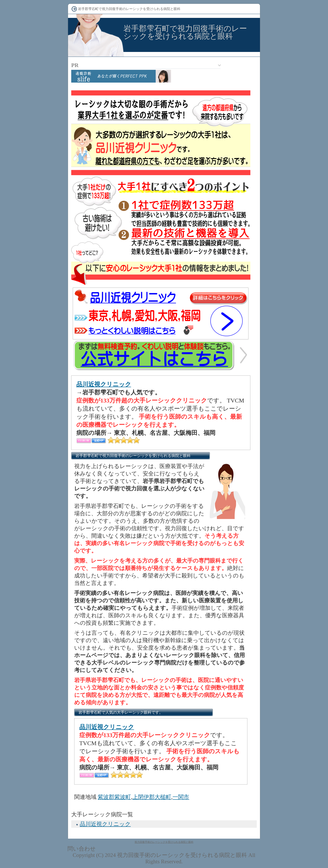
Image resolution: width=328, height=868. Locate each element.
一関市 (181, 797)
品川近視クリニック (104, 384)
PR (75, 65)
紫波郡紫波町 (114, 797)
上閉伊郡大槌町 (152, 797)
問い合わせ (82, 849)
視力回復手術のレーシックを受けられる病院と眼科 (164, 842)
